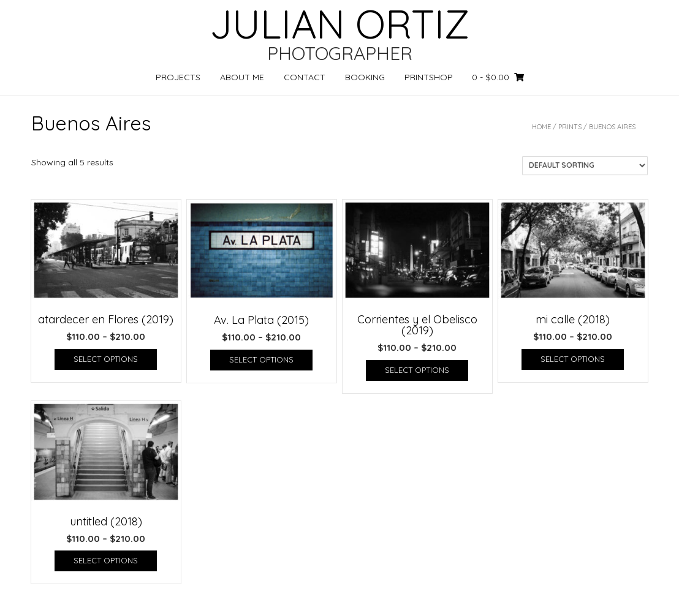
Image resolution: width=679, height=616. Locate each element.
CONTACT (305, 77)
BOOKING (365, 77)
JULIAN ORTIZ (339, 24)
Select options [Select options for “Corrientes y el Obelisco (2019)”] (417, 370)
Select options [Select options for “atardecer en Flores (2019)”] (106, 359)
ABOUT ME (242, 77)
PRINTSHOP (429, 77)
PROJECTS (178, 77)
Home (541, 127)
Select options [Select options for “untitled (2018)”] (106, 560)
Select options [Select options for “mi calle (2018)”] (573, 359)
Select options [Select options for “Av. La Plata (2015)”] (261, 359)
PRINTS (570, 127)
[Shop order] (585, 166)
